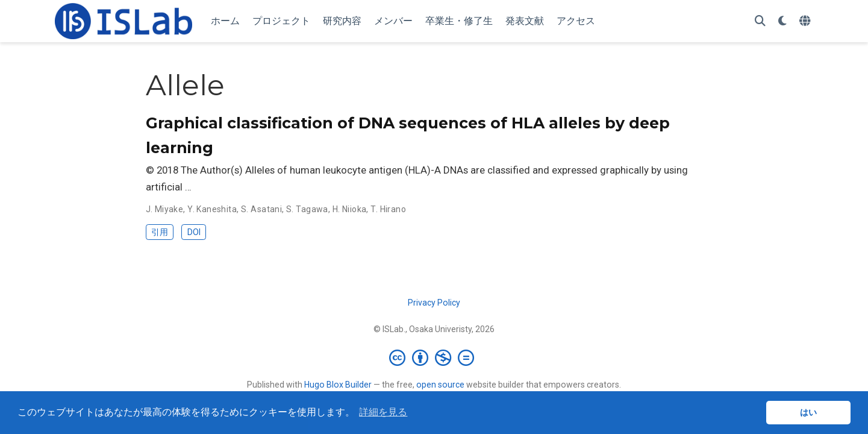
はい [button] (808, 412)
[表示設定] (782, 21)
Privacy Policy (434, 303)
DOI (194, 232)
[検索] (760, 21)
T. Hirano (388, 209)
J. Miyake (165, 209)
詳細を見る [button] (383, 412)
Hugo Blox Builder (338, 385)
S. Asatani (261, 209)
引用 (160, 232)
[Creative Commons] (434, 357)
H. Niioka (350, 209)
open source (440, 385)
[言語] (806, 21)
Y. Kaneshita (212, 209)
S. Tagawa (307, 209)
